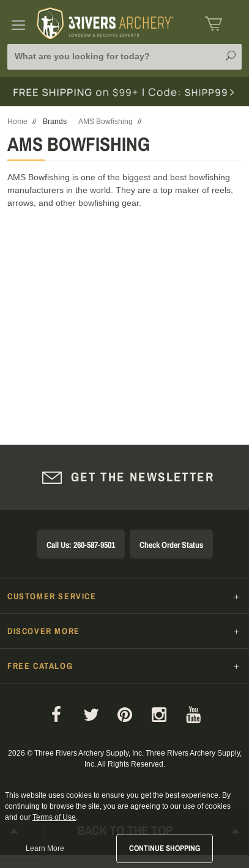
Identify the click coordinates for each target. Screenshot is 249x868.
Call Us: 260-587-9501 (81, 545)
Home (17, 122)
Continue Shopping (165, 848)
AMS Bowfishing (106, 122)
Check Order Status (171, 545)
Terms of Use (54, 817)
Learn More (45, 848)
